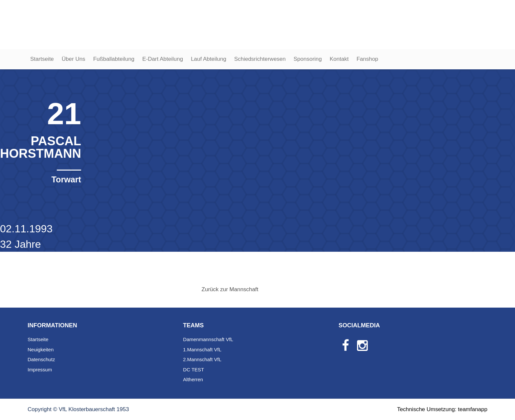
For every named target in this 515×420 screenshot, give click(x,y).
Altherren (193, 379)
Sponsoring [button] (308, 59)
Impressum (40, 370)
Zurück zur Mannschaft (230, 289)
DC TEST (193, 370)
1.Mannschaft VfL (202, 350)
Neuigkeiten (41, 350)
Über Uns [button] (74, 59)
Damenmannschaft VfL (208, 339)
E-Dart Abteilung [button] (163, 59)
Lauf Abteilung (209, 59)
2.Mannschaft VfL (202, 359)
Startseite (42, 59)
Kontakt (339, 59)
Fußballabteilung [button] (114, 59)
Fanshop (367, 59)
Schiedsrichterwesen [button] (260, 59)
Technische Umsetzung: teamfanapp (442, 409)
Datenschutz (41, 359)
